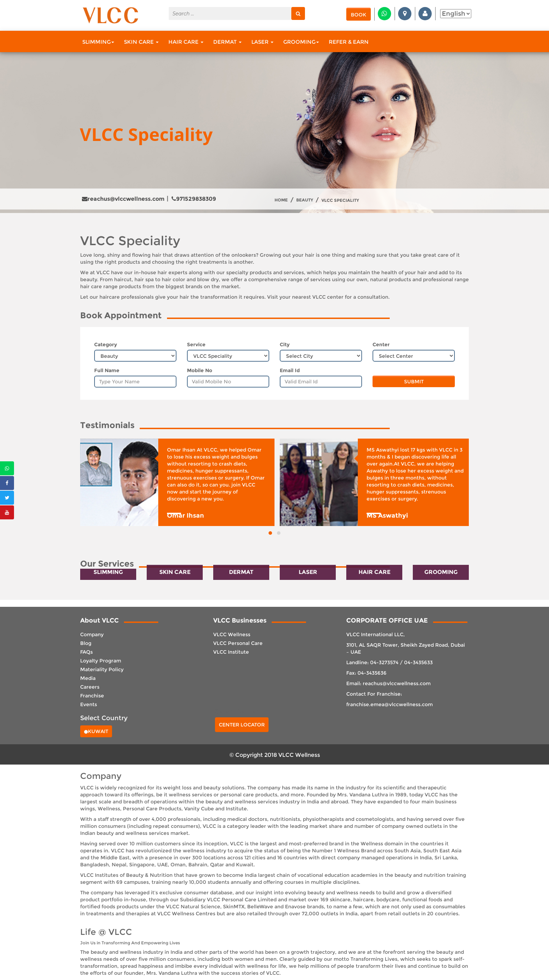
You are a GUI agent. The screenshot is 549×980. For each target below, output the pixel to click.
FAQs (86, 652)
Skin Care (141, 42)
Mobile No (200, 370)
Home (281, 200)
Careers (90, 687)
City (285, 345)
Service (196, 345)
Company (92, 634)
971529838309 (194, 199)
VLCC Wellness (232, 634)
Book (359, 15)
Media (88, 678)
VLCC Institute (231, 652)
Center (381, 345)
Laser (262, 42)
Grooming (301, 42)
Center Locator (242, 725)
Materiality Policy (102, 669)
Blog (86, 643)
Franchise (92, 696)
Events (89, 704)
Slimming (98, 42)
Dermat (227, 42)
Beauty (305, 200)
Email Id (290, 370)
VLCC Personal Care (238, 643)
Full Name (107, 370)
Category (106, 345)
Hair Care (186, 42)
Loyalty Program (101, 661)
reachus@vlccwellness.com (123, 199)
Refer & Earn (349, 42)
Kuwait (96, 731)
